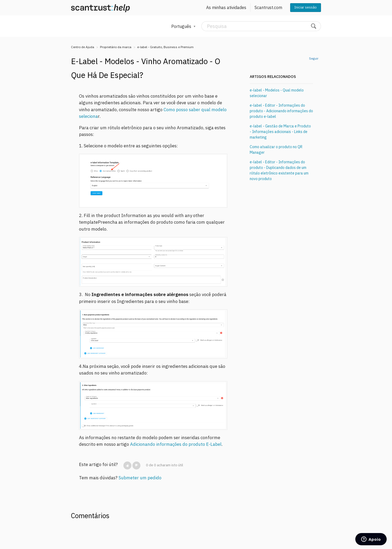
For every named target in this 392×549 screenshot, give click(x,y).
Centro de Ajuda (83, 47)
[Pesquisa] (261, 26)
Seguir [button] (314, 58)
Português (182, 26)
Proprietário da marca (116, 47)
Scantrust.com (268, 7)
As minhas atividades (226, 7)
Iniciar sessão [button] (306, 7)
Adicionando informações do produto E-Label (176, 444)
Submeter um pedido (140, 478)
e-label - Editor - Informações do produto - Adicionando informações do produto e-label (281, 111)
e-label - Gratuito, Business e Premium (165, 47)
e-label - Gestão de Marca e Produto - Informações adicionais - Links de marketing (280, 132)
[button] (127, 465)
